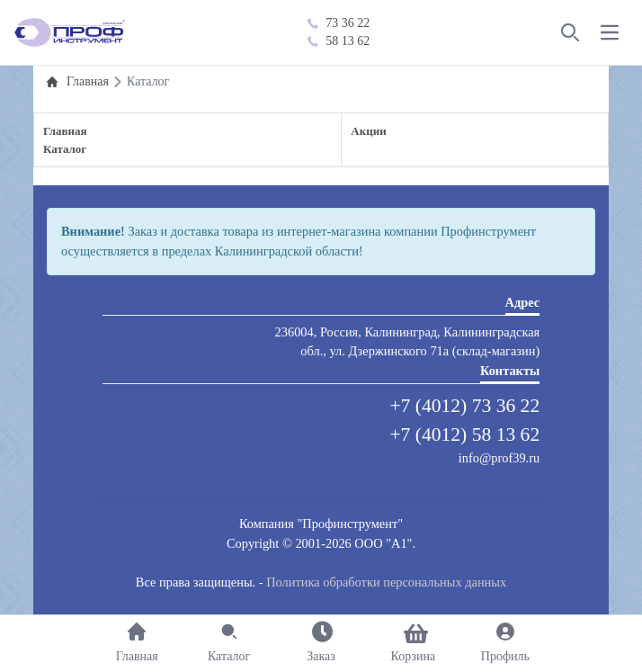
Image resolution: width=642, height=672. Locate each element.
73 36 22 (339, 23)
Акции (368, 131)
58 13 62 (339, 41)
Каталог (65, 149)
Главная (65, 131)
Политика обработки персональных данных (386, 582)
